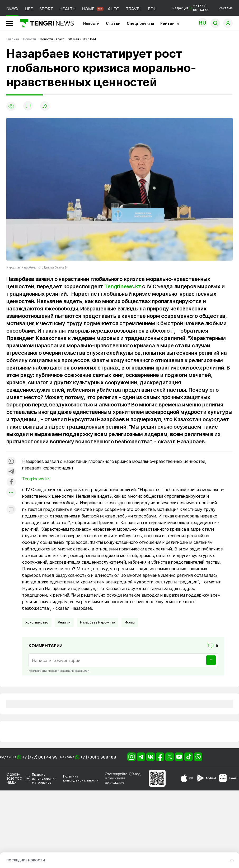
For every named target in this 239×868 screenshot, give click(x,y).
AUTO (114, 9)
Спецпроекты (140, 23)
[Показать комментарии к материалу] (11, 510)
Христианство (37, 622)
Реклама (226, 8)
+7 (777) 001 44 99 (40, 757)
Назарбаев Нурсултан (98, 622)
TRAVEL (134, 9)
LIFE (29, 9)
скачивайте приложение (115, 780)
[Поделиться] (45, 106)
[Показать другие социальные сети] (11, 493)
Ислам (130, 622)
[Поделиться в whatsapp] (11, 462)
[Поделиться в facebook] (11, 482)
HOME (88, 9)
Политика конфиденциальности (81, 778)
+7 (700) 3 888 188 (98, 757)
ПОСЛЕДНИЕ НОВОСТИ (26, 860)
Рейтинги (170, 23)
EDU (152, 9)
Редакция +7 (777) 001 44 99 (191, 8)
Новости (91, 23)
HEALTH (67, 9)
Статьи (113, 23)
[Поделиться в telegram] (11, 472)
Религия (64, 622)
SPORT (46, 9)
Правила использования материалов (44, 778)
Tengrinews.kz (123, 286)
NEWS (12, 8)
